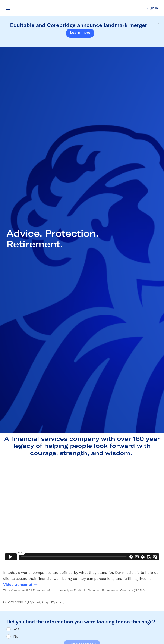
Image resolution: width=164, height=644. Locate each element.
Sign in (153, 8)
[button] (158, 23)
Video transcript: (20, 584)
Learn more (80, 32)
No (16, 636)
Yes (16, 629)
